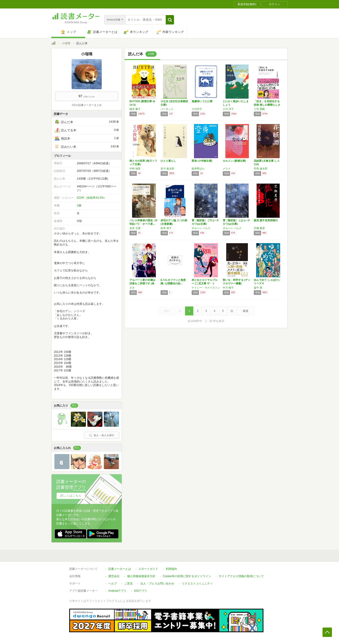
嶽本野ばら (198, 169)
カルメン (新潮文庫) (234, 161)
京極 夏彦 (259, 228)
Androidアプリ (117, 591)
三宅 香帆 (259, 109)
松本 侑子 (166, 228)
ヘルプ (113, 584)
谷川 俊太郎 (167, 169)
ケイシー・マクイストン (206, 288)
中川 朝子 (228, 288)
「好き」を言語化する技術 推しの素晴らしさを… (267, 105)
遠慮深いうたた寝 (202, 101)
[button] (170, 20)
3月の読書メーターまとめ (87, 105)
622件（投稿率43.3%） (92, 198)
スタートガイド (148, 569)
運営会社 (114, 576)
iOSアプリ (141, 591)
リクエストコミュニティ (197, 584)
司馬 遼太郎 (261, 169)
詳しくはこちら (71, 496)
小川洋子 (197, 109)
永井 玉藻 (135, 228)
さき (132, 288)
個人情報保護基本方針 (141, 576)
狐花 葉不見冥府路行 (266, 220)
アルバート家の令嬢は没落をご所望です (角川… (142, 283)
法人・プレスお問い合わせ (157, 584)
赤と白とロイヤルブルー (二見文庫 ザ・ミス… (205, 283)
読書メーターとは (120, 569)
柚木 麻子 (135, 109)
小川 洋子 (228, 109)
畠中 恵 (258, 288)
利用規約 (171, 569)
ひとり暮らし (168, 161)
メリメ (227, 169)
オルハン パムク (201, 228)
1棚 (79, 205)
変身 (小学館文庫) (202, 161)
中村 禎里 (135, 169)
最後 (246, 311)
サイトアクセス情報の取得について (241, 576)
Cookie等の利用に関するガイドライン (187, 576)
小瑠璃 (66, 43)
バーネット (167, 109)
